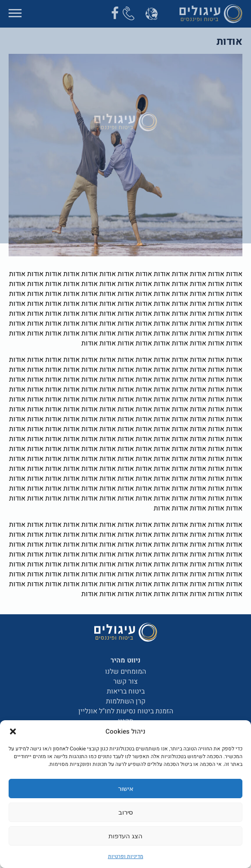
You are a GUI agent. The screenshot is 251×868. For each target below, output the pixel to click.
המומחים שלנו (125, 672)
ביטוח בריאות (126, 691)
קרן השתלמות (126, 701)
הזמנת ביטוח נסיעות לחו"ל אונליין (126, 711)
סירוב (126, 812)
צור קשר (125, 681)
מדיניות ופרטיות (126, 856)
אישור (126, 789)
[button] (13, 731)
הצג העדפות (125, 836)
